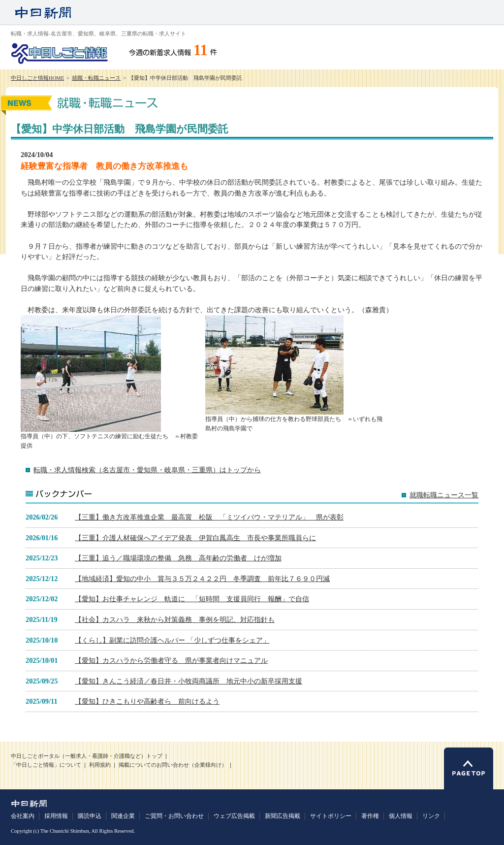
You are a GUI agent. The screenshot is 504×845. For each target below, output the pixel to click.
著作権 (370, 816)
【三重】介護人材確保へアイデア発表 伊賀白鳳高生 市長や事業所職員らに (195, 538)
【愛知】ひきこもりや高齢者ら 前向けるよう (147, 701)
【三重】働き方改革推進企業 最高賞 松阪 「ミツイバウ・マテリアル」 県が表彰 (209, 517)
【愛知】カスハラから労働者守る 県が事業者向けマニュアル (171, 660)
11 (201, 50)
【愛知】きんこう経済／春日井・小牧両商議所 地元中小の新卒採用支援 (189, 681)
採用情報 (56, 816)
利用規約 (100, 765)
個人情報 (401, 816)
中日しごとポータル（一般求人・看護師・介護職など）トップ (87, 756)
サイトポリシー (331, 816)
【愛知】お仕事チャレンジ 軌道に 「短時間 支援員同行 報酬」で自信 (192, 599)
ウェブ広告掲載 (234, 816)
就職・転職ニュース (96, 78)
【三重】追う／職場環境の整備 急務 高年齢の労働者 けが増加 (178, 558)
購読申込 (90, 816)
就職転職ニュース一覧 (444, 495)
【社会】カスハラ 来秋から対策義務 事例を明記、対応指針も (175, 619)
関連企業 (123, 816)
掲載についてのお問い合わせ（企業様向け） (173, 765)
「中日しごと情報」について (46, 765)
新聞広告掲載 (283, 816)
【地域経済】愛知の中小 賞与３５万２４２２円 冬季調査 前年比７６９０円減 (202, 579)
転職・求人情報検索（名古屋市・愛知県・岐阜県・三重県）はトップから (147, 470)
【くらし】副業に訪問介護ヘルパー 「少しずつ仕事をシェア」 (172, 640)
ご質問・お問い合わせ (174, 816)
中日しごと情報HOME (37, 78)
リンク (431, 816)
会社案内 (23, 816)
